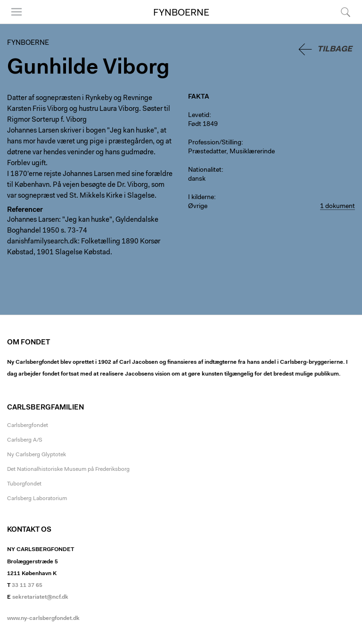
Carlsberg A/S (25, 440)
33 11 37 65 (27, 585)
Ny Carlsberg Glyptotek (37, 455)
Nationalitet (205, 170)
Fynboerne (181, 13)
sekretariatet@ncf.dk (40, 597)
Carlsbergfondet (28, 426)
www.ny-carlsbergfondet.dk (43, 619)
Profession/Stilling (215, 143)
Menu (16, 12)
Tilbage (335, 49)
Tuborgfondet (24, 484)
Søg (346, 12)
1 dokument (337, 207)
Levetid (199, 116)
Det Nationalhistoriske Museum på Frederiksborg (68, 469)
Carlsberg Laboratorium (37, 499)
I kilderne (201, 198)
